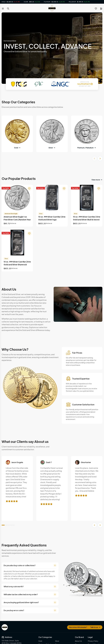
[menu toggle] (3, 9)
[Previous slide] (94, 159)
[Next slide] (100, 159)
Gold (17, 148)
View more (97, 180)
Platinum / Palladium (87, 148)
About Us (78, 641)
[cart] (101, 9)
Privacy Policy (93, 641)
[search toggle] (8, 9)
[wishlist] (96, 9)
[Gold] (17, 131)
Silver (52, 148)
